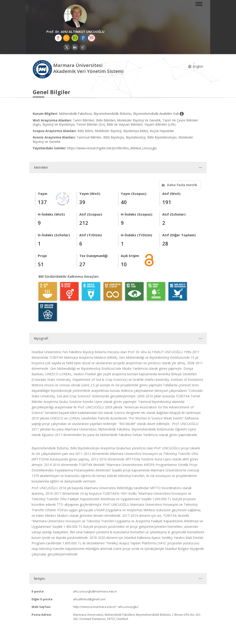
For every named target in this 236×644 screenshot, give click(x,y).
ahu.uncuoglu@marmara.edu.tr (95, 591)
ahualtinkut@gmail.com (89, 599)
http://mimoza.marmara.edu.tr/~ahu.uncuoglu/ (106, 607)
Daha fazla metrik (179, 185)
